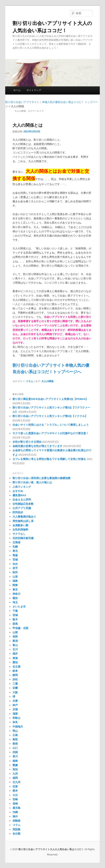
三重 (15, 684)
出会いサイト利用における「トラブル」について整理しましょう (51, 425)
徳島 (15, 761)
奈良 (15, 722)
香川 (15, 756)
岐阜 (15, 671)
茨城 (15, 615)
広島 (15, 735)
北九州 (16, 782)
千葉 (15, 611)
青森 (15, 555)
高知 (15, 769)
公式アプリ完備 (22, 508)
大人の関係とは (28, 125)
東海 (15, 658)
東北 (15, 551)
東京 (15, 590)
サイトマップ (34, 90)
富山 (15, 645)
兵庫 (15, 701)
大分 (15, 795)
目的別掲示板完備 (23, 538)
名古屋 (16, 667)
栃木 (15, 619)
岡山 (15, 731)
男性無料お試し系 (23, 521)
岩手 (15, 568)
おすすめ (18, 491)
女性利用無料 (20, 530)
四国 (15, 752)
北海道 (16, 542)
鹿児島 (16, 808)
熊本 (15, 791)
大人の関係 (47, 381)
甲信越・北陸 (20, 628)
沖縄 (15, 812)
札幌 (15, 547)
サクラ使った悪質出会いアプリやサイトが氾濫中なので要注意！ (51, 433)
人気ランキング (22, 487)
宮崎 (15, 799)
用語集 (16, 829)
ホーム (17, 90)
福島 (15, 581)
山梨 (15, 632)
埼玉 (15, 602)
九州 (15, 774)
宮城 (15, 560)
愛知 (15, 662)
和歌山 (16, 718)
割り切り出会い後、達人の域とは (32, 482)
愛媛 (15, 765)
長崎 (15, 804)
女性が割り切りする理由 (27, 442)
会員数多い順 (20, 525)
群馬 (15, 624)
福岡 (15, 778)
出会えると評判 (22, 500)
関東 (15, 585)
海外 (15, 816)
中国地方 (18, 727)
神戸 (15, 705)
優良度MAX (19, 495)
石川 (15, 649)
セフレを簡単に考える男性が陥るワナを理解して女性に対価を (49, 459)
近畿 (15, 688)
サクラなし (19, 534)
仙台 (15, 564)
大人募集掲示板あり (24, 517)
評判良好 (18, 512)
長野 (15, 637)
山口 (15, 748)
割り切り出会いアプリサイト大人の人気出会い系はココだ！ (51, 849)
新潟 (15, 641)
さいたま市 (19, 607)
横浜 (15, 598)
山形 (15, 577)
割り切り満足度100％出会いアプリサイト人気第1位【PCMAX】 (50, 399)
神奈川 (16, 594)
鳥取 (15, 739)
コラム (29, 381)
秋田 (15, 572)
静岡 (15, 675)
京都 (15, 709)
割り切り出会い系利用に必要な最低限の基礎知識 (41, 478)
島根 (15, 744)
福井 (15, 654)
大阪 (15, 692)
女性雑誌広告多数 (23, 504)
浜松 (15, 679)
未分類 (16, 834)
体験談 (16, 821)
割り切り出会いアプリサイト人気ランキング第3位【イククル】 (50, 416)
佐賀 (15, 786)
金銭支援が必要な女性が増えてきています (37, 446)
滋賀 (15, 714)
